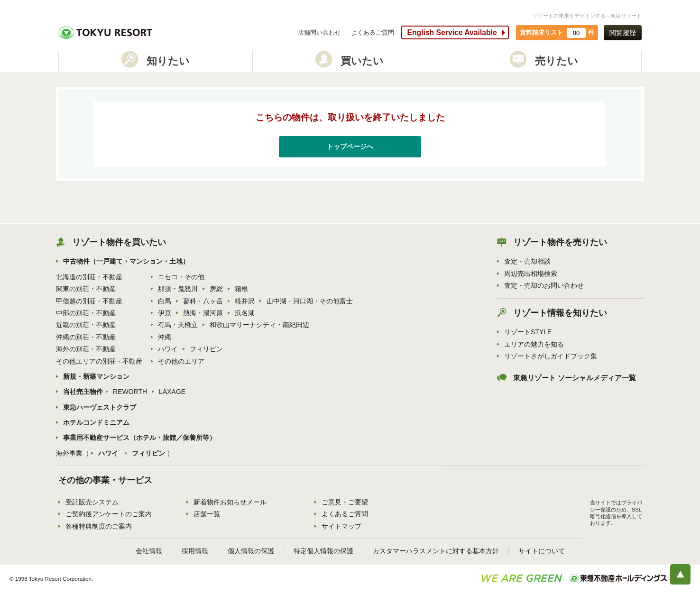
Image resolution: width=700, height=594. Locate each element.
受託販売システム (92, 502)
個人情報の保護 (251, 551)
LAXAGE (172, 392)
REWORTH (130, 392)
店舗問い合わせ (319, 32)
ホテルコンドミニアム (96, 422)
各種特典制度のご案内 (99, 526)
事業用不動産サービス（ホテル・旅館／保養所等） (139, 438)
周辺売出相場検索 (531, 274)
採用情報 (195, 551)
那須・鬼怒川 (178, 289)
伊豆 (165, 313)
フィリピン (206, 349)
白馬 (165, 301)
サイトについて (542, 551)
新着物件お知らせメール (230, 502)
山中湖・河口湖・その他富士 (310, 301)
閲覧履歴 (623, 33)
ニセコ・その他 (181, 277)
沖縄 (165, 337)
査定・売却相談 (527, 261)
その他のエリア (181, 361)
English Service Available (452, 32)
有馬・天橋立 (178, 325)
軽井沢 (245, 301)
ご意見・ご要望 (345, 502)
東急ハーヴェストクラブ (100, 407)
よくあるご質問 (373, 32)
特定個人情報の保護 (323, 551)
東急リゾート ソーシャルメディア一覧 (575, 378)
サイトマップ (341, 526)
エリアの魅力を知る (534, 344)
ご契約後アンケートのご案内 (109, 514)
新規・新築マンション (96, 376)
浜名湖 (245, 313)
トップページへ (350, 146)
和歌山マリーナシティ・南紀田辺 (259, 325)
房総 (216, 289)
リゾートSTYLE (528, 332)
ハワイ (168, 349)
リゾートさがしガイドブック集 (551, 356)
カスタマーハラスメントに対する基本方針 (436, 551)
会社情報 (149, 551)
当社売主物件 (83, 392)
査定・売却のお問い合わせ (544, 285)
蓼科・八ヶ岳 (203, 301)
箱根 (241, 289)
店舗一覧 (207, 514)
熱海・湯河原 (203, 313)
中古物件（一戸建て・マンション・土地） (126, 261)
